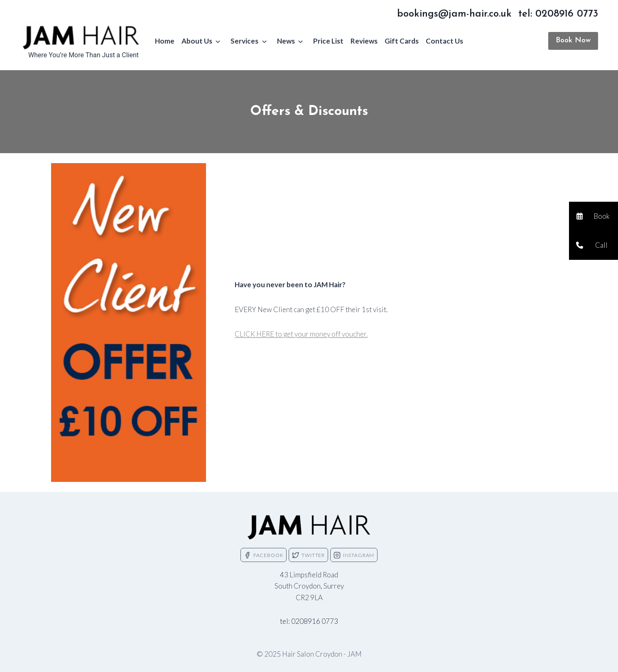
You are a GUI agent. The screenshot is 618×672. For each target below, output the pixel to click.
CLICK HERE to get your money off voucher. (301, 334)
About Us (197, 41)
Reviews (364, 41)
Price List (328, 41)
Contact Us (444, 41)
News (286, 41)
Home (165, 41)
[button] (593, 216)
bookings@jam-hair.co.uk (454, 14)
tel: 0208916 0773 (558, 14)
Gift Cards (402, 41)
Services (244, 41)
